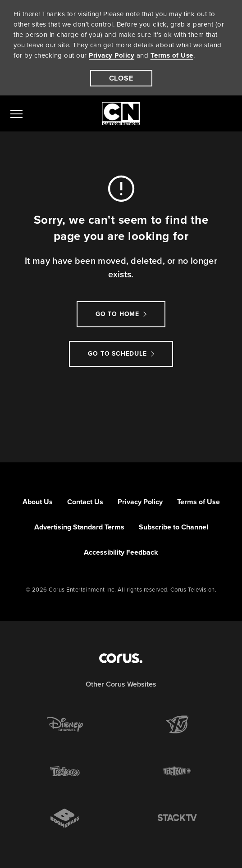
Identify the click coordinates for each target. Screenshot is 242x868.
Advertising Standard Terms (79, 527)
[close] (121, 78)
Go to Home (117, 314)
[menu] (16, 113)
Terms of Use (172, 55)
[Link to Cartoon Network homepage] (121, 114)
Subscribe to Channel (174, 527)
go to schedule (117, 354)
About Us (38, 502)
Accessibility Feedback (121, 552)
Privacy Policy (112, 55)
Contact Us (85, 502)
